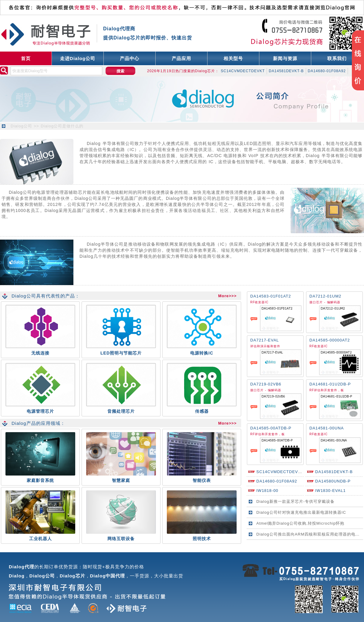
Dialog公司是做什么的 (62, 126)
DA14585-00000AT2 (330, 340)
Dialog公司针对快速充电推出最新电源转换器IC (301, 512)
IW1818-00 (267, 491)
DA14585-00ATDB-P (271, 428)
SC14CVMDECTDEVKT (243, 71)
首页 (26, 58)
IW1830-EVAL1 (330, 491)
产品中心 (130, 58)
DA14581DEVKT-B (286, 71)
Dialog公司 (21, 126)
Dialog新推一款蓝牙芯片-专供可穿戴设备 (295, 501)
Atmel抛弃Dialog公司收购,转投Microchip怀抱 (300, 523)
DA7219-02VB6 (266, 384)
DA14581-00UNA (327, 428)
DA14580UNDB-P (333, 481)
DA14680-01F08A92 (327, 71)
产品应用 (181, 58)
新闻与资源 (285, 58)
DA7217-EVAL (265, 340)
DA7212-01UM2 (325, 296)
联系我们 (337, 58)
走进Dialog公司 (78, 58)
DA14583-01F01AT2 (271, 296)
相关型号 (233, 58)
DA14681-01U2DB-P (330, 384)
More (223, 296)
